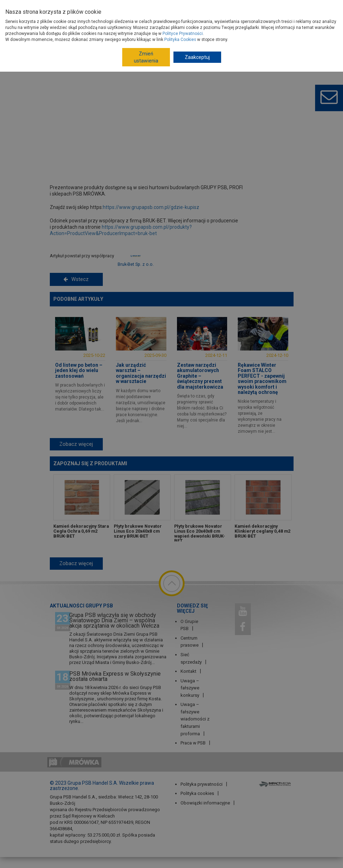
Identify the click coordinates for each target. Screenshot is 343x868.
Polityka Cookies (180, 40)
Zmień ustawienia (146, 57)
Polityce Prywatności (183, 34)
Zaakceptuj (197, 57)
